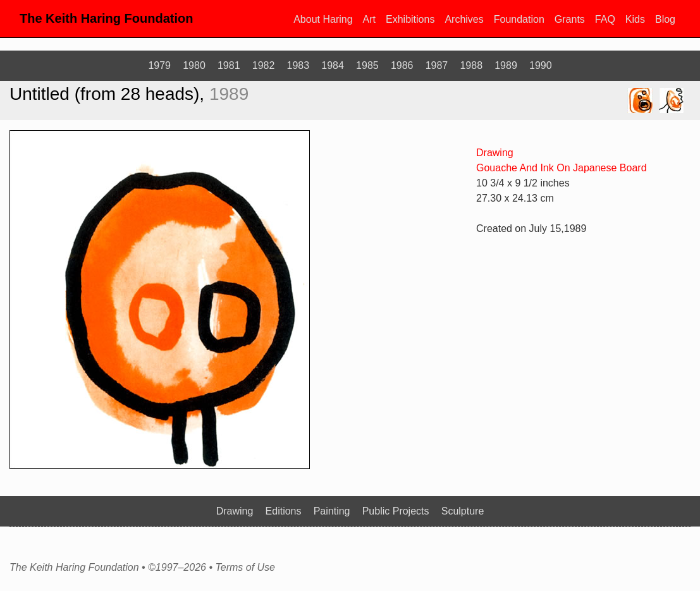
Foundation (519, 19)
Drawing (495, 153)
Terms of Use (245, 568)
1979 (159, 65)
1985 (367, 65)
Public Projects (396, 511)
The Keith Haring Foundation (106, 18)
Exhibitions (410, 19)
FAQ (605, 19)
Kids (635, 19)
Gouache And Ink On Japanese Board (562, 168)
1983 (298, 65)
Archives (464, 19)
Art (369, 19)
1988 (471, 65)
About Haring (323, 19)
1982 (264, 65)
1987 (437, 65)
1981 (229, 65)
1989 (506, 65)
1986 (402, 65)
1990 (541, 65)
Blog (665, 19)
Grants (570, 19)
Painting (332, 511)
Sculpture (463, 511)
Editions (284, 511)
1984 (333, 65)
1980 (194, 65)
